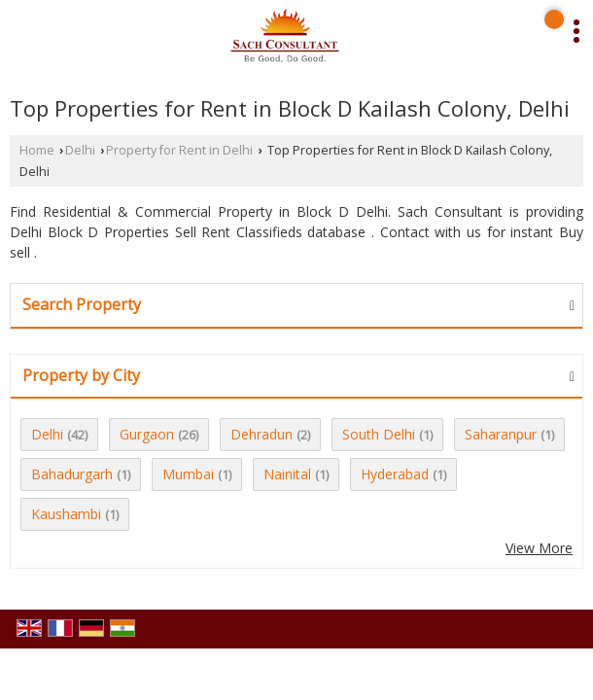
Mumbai (188, 474)
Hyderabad (395, 474)
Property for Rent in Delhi (179, 150)
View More (539, 548)
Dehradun (262, 434)
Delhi (80, 150)
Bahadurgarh (72, 474)
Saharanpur (501, 434)
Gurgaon (147, 434)
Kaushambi (66, 514)
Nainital (287, 474)
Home (37, 150)
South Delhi (379, 434)
